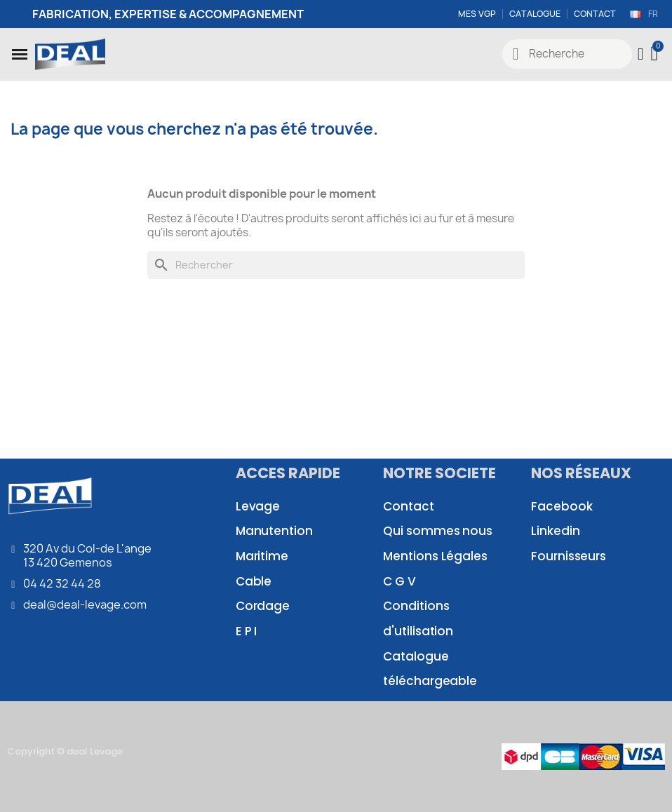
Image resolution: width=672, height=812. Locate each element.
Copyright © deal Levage (65, 751)
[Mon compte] (641, 54)
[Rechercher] (336, 265)
